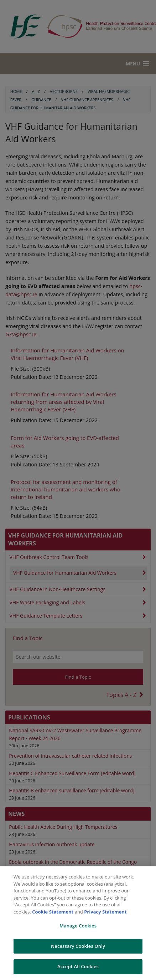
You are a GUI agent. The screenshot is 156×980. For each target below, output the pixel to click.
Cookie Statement (53, 912)
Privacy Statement (105, 912)
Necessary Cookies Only (78, 946)
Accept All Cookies (78, 966)
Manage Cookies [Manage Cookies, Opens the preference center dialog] (78, 926)
